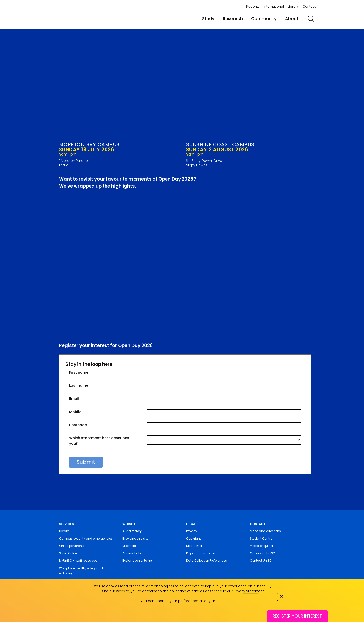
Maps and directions (265, 531)
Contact (309, 7)
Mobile (75, 412)
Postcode (78, 425)
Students (252, 7)
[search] (311, 19)
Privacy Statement (249, 591)
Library (293, 7)
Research (233, 19)
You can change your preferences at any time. (180, 601)
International (274, 7)
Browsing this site (135, 539)
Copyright (194, 539)
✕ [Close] (281, 596)
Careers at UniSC (263, 553)
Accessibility (132, 553)
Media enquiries (262, 546)
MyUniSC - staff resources (78, 561)
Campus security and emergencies (86, 539)
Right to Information (201, 553)
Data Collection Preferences (206, 561)
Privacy (192, 531)
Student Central (262, 539)
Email (74, 399)
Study (208, 19)
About (292, 19)
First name (79, 372)
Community (264, 19)
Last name (79, 385)
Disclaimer (194, 546)
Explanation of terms (138, 561)
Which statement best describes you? (99, 441)
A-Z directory (132, 531)
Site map (129, 546)
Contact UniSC (261, 561)
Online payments (72, 546)
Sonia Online (68, 553)
